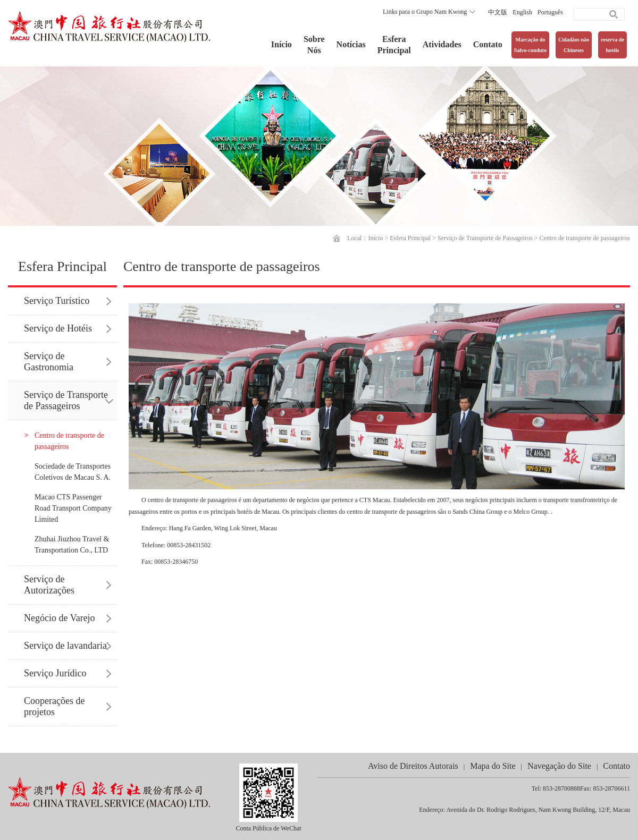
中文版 (498, 12)
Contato (488, 44)
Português (550, 12)
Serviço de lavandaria (65, 646)
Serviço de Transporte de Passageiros (485, 238)
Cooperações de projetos (54, 706)
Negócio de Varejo (60, 618)
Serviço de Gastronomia (49, 362)
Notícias (351, 44)
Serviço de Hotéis (58, 328)
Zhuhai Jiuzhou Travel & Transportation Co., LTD (72, 545)
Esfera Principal (410, 238)
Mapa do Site (493, 766)
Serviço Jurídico (55, 673)
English (522, 12)
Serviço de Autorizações (49, 585)
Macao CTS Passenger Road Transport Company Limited (73, 508)
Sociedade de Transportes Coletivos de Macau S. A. (73, 472)
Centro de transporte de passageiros (585, 238)
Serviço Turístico (57, 301)
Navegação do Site (559, 766)
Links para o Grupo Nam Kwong (425, 12)
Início (282, 44)
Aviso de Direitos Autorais (413, 766)
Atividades (442, 44)
